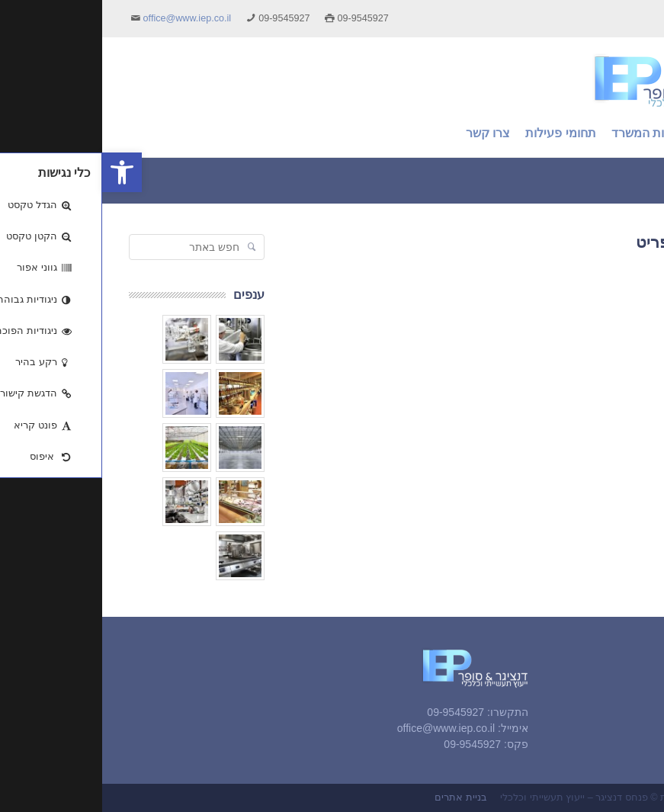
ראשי (618, 682)
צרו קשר (610, 742)
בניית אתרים (359, 798)
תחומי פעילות (599, 722)
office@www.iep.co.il (85, 18)
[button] (20, 172)
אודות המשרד (598, 701)
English (622, 18)
